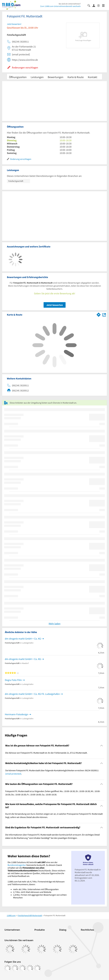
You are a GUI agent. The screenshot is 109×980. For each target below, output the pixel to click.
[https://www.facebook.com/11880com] (7, 968)
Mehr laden (55, 624)
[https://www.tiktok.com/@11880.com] (22, 968)
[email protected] (13, 774)
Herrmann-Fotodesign (16, 714)
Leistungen (37, 77)
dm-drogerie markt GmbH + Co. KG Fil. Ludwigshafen (32, 694)
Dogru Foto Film (13, 680)
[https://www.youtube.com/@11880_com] (37, 968)
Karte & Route (76, 77)
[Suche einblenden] (90, 5)
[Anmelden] (95, 5)
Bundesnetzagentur (17, 865)
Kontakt (93, 77)
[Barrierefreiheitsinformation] (100, 5)
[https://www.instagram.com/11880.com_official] (15, 968)
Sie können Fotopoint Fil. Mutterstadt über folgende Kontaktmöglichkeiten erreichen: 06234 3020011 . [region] (52, 772)
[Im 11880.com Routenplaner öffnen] (99, 314)
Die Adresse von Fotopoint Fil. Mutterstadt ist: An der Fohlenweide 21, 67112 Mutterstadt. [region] (46, 753)
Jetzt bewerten (55, 305)
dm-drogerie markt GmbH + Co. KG (23, 639)
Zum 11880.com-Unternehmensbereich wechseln (60, 6)
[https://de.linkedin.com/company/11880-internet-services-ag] (30, 968)
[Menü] (105, 5)
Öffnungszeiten (18, 77)
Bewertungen (56, 77)
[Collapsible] (102, 746)
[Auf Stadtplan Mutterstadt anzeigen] (104, 315)
